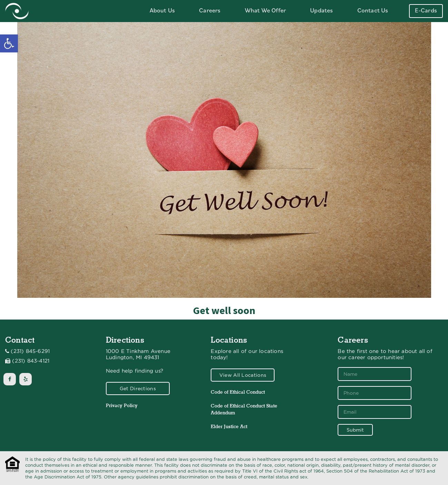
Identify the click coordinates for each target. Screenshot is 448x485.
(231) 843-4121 (31, 361)
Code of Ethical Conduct (238, 392)
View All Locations (243, 375)
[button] (9, 43)
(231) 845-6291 (30, 351)
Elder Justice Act (229, 426)
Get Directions (138, 388)
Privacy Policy (122, 405)
